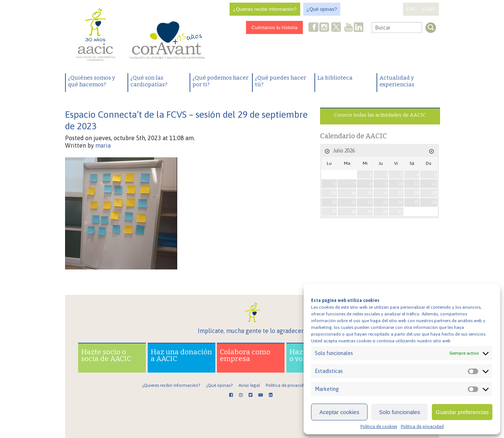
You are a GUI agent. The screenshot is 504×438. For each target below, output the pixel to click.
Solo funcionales (400, 412)
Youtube (348, 28)
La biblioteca (335, 78)
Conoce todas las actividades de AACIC (380, 115)
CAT (411, 9)
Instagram (325, 28)
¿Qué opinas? (322, 9)
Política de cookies (379, 426)
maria (103, 145)
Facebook (314, 28)
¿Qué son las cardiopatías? (149, 81)
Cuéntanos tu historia (275, 27)
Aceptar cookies (339, 412)
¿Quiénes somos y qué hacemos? (92, 81)
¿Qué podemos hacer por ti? (221, 81)
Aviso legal (249, 385)
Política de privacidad (422, 426)
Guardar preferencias (462, 412)
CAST (429, 9)
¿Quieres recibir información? (265, 9)
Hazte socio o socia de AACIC (106, 355)
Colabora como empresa (245, 355)
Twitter (336, 28)
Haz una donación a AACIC (181, 355)
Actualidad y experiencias (397, 81)
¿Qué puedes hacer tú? (281, 81)
